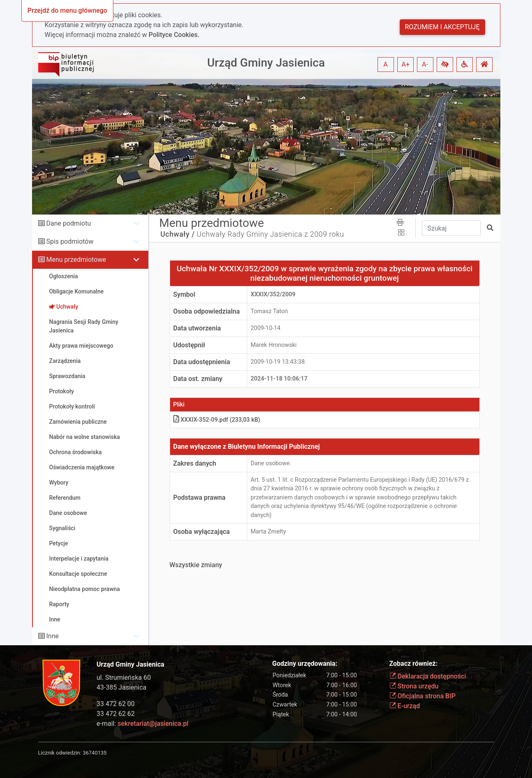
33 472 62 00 (116, 704)
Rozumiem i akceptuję (442, 27)
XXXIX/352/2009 (273, 294)
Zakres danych (195, 463)
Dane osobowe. (271, 463)
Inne (52, 636)
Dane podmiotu (68, 223)
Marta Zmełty (268, 532)
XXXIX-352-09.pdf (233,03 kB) (217, 420)
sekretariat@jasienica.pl (153, 724)
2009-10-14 (266, 328)
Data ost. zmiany (198, 379)
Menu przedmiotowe (76, 260)
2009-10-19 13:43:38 (278, 362)
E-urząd (405, 706)
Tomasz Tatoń (269, 311)
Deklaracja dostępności (428, 676)
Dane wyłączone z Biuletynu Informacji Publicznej (247, 447)
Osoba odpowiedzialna (207, 311)
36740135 (94, 753)
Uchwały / (178, 234)
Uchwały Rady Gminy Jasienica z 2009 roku (271, 234)
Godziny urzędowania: (305, 664)
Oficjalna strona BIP (423, 696)
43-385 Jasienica (121, 687)
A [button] (385, 64)
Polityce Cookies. (174, 35)
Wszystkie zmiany (196, 565)
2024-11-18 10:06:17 (279, 379)
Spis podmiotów (70, 241)
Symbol (184, 294)
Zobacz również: (414, 664)
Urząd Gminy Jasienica (266, 63)
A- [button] (425, 64)
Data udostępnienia (202, 362)
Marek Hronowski (274, 345)
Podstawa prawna (199, 498)
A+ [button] (406, 64)
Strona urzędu (414, 686)
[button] (445, 65)
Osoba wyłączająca (202, 532)
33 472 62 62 (116, 714)
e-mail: (142, 724)
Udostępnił (189, 345)
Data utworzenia (197, 328)
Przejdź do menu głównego (67, 10)
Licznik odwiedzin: (60, 753)
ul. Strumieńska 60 (124, 678)
